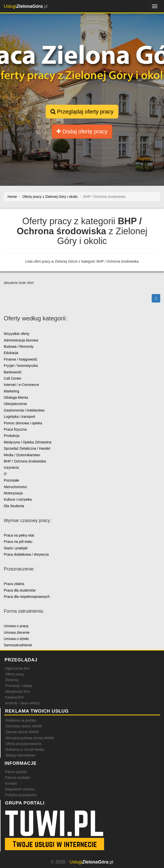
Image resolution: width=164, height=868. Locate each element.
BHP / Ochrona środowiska (25, 461)
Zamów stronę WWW (22, 732)
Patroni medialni (18, 778)
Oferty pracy (15, 674)
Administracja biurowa (21, 340)
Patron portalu (16, 772)
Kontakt (11, 783)
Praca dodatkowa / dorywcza (26, 554)
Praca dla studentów (20, 590)
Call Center (13, 378)
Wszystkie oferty (17, 334)
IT (5, 474)
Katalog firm (14, 697)
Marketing (11, 391)
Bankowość (13, 372)
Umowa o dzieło (16, 639)
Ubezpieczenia (15, 404)
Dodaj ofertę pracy (82, 131)
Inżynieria (11, 468)
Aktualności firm (17, 691)
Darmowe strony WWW (24, 726)
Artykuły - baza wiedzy (22, 703)
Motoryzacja (13, 493)
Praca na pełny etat (19, 535)
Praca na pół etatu (18, 542)
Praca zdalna (14, 584)
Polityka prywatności (21, 795)
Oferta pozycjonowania (23, 744)
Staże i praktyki (16, 548)
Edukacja (11, 353)
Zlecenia (12, 680)
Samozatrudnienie (18, 645)
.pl (26, 6)
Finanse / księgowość (21, 359)
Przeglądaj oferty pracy (82, 112)
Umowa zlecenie (17, 632)
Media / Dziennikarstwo (22, 455)
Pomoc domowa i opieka (23, 423)
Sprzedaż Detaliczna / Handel (27, 448)
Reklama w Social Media (25, 749)
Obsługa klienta (16, 397)
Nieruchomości (15, 487)
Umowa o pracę (16, 626)
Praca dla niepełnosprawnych (27, 597)
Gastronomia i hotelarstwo (24, 410)
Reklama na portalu (21, 720)
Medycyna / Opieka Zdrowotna (28, 442)
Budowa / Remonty (19, 346)
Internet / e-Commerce (21, 385)
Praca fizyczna (15, 429)
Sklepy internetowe (20, 755)
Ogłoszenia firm (17, 668)
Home (12, 197)
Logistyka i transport (19, 417)
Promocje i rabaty (19, 686)
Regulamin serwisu (20, 789)
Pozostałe (11, 480)
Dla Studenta (14, 506)
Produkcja (12, 436)
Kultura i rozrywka (18, 499)
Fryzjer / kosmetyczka (21, 366)
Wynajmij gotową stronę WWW (30, 738)
